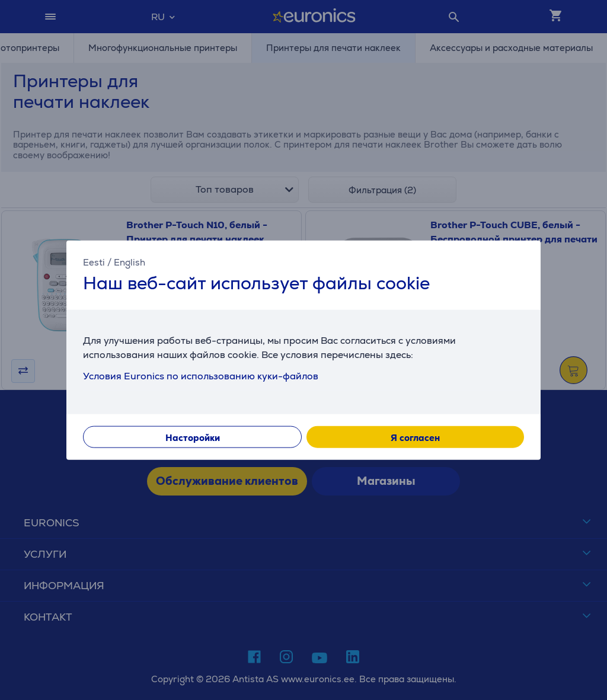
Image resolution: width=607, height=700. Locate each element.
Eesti (94, 262)
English (130, 262)
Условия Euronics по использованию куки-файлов (201, 376)
